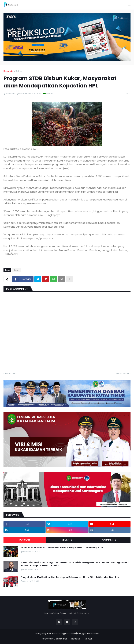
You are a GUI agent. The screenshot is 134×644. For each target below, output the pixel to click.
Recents (67, 540)
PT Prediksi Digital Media (62, 633)
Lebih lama (123, 374)
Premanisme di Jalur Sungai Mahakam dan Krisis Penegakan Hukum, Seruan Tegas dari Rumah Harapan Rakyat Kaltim (75, 564)
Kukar (19, 71)
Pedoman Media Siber (54, 639)
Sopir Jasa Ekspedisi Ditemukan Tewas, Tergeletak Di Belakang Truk (62, 548)
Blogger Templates (88, 633)
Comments (109, 540)
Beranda (8, 71)
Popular (25, 540)
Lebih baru (11, 374)
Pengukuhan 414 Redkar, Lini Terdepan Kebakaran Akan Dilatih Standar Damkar (70, 577)
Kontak (89, 639)
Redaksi (76, 639)
